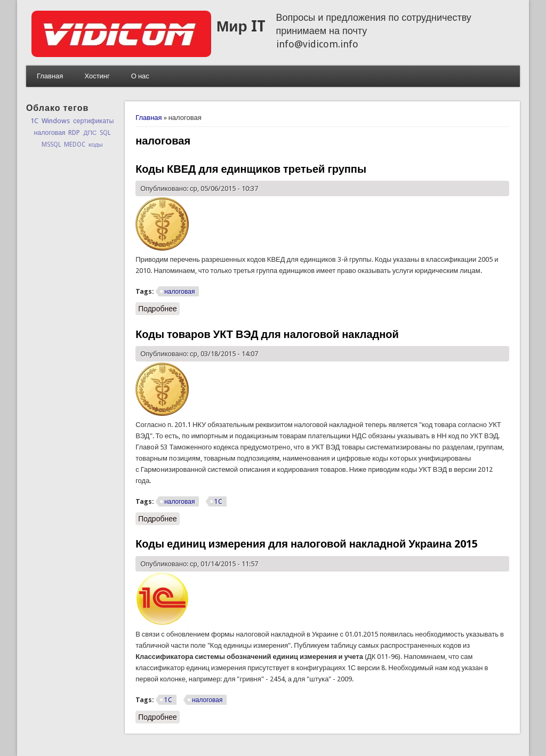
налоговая (179, 292)
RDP (74, 133)
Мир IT (241, 26)
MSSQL (51, 144)
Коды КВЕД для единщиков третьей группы (251, 169)
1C (218, 502)
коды (96, 144)
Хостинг (97, 76)
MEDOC (75, 144)
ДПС (90, 133)
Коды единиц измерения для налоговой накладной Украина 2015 (307, 544)
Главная (50, 76)
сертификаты (93, 121)
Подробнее (159, 308)
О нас (140, 76)
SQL (105, 133)
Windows (56, 121)
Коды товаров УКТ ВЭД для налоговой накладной (267, 334)
